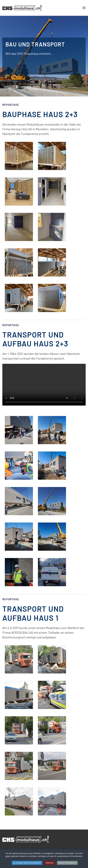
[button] (84, 8)
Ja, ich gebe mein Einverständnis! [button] (27, 863)
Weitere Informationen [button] (67, 863)
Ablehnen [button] (50, 863)
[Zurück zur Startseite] (22, 8)
